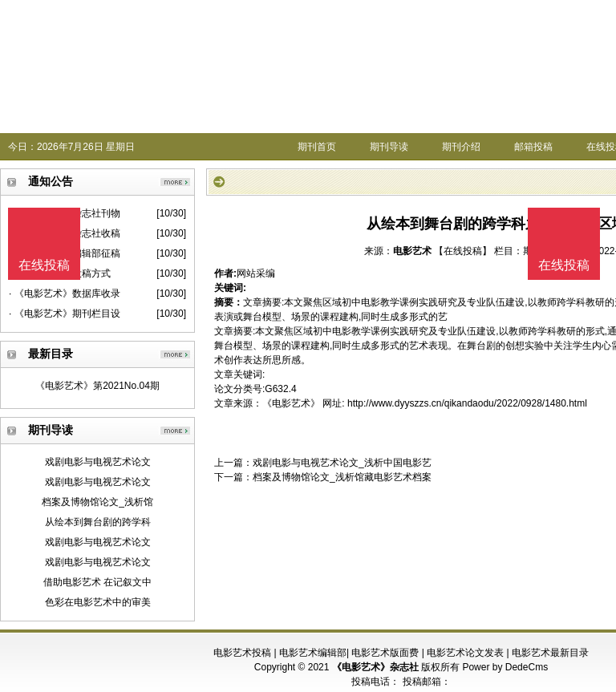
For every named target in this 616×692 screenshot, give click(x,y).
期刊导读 (389, 147)
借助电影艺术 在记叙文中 (97, 582)
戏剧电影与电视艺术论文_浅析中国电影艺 (342, 463)
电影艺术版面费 (385, 653)
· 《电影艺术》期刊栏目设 (65, 314)
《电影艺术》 (291, 403)
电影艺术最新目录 (550, 653)
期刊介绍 (461, 147)
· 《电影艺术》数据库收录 (65, 293)
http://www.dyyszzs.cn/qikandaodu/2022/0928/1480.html (467, 403)
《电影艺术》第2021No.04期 (97, 386)
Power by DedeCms (505, 667)
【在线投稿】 (463, 251)
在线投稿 (564, 265)
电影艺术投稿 (242, 653)
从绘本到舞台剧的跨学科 (98, 522)
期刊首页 (317, 147)
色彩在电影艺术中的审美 (98, 602)
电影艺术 (412, 251)
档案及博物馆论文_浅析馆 (97, 502)
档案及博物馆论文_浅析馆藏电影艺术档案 (342, 477)
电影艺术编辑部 (313, 653)
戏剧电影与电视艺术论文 (98, 462)
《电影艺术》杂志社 (375, 667)
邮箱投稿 (533, 147)
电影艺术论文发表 (465, 653)
